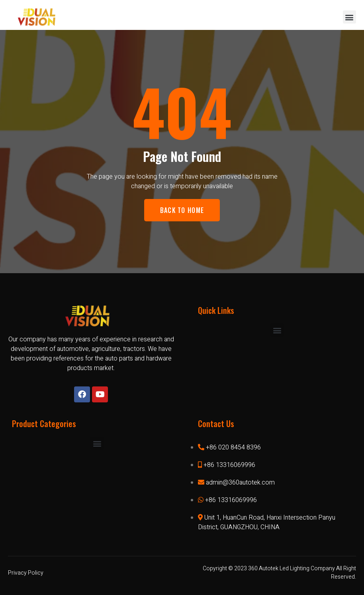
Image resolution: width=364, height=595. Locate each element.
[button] (349, 17)
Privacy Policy (26, 573)
